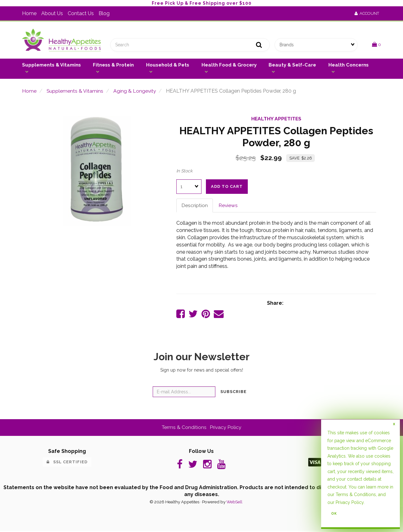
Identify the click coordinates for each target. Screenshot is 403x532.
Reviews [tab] (228, 206)
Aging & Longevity (135, 92)
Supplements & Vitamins (51, 66)
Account (367, 13)
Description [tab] (195, 206)
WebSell (234, 503)
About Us (52, 13)
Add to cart (227, 187)
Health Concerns (349, 66)
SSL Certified (67, 463)
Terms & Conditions (184, 428)
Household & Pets (168, 66)
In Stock (184, 171)
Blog (104, 13)
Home (29, 13)
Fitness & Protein (113, 66)
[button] (376, 45)
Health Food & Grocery (229, 66)
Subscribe (233, 393)
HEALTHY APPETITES (276, 120)
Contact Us (81, 13)
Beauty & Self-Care (292, 66)
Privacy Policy (226, 428)
